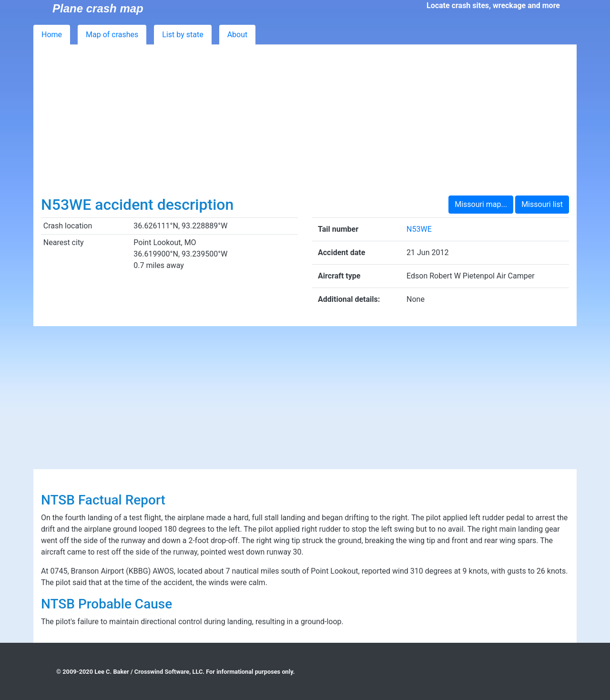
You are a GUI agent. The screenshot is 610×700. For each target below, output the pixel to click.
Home (52, 35)
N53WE (419, 229)
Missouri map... (481, 204)
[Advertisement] (305, 124)
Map (112, 35)
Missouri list (542, 204)
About (238, 35)
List (183, 35)
